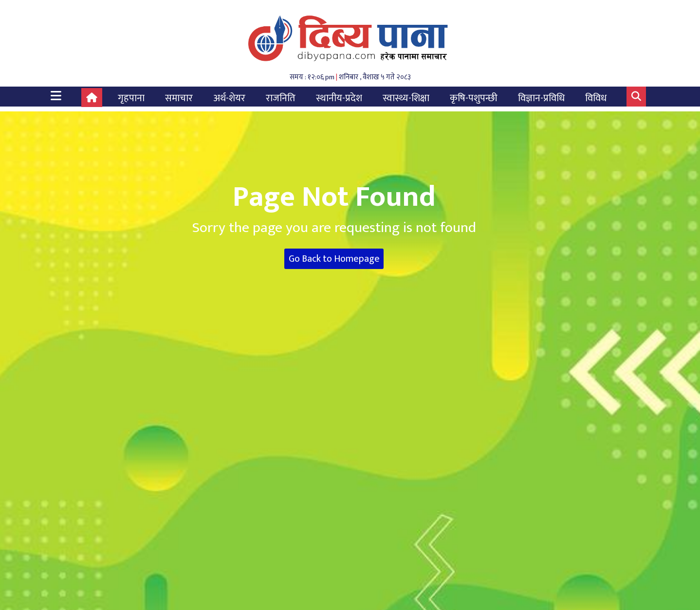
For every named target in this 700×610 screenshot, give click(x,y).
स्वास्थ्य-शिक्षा (406, 98)
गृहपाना (131, 98)
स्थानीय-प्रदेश (339, 98)
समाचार (179, 98)
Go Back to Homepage (334, 259)
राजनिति (281, 98)
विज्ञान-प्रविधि (541, 98)
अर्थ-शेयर (229, 98)
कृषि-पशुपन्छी (474, 98)
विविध (596, 98)
